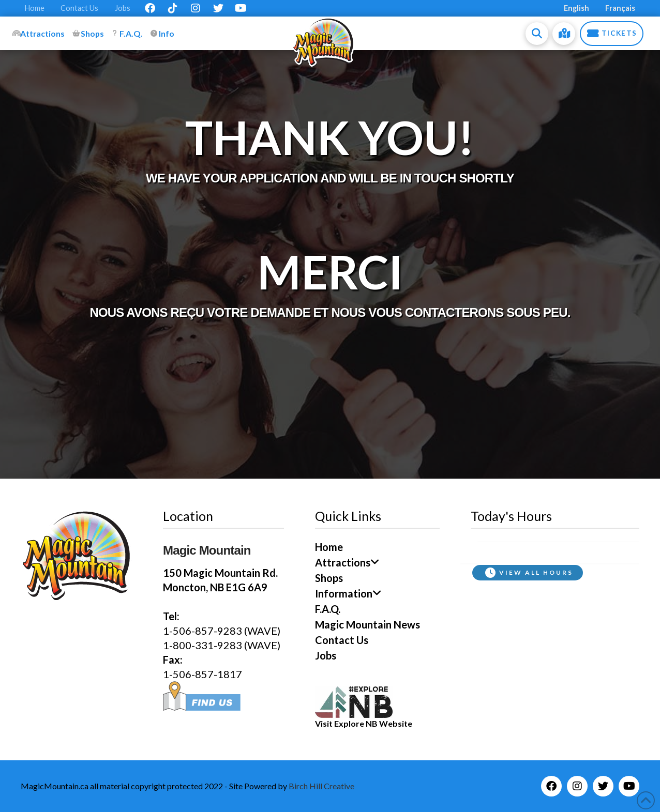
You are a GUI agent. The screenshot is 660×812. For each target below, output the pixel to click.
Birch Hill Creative (321, 786)
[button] (537, 34)
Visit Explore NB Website (364, 723)
